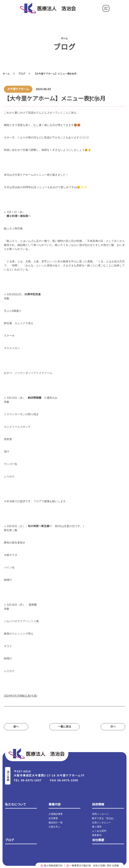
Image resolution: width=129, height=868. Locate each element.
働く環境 (97, 826)
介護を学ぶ (54, 826)
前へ (16, 727)
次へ (113, 727)
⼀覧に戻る (64, 727)
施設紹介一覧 (56, 822)
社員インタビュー (101, 822)
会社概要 (98, 840)
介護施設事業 (56, 814)
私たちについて (16, 804)
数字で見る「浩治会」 (104, 818)
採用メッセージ (100, 814)
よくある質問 (99, 831)
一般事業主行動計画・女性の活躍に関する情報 (93, 865)
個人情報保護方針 (52, 865)
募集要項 (97, 835)
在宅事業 (53, 818)
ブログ (22, 74)
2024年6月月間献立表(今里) (21, 696)
